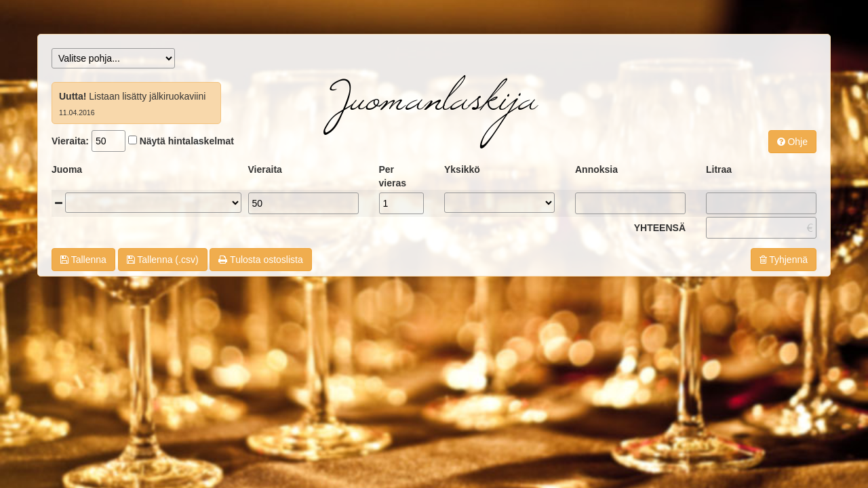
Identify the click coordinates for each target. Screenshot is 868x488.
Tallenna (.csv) (163, 260)
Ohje (792, 142)
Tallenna (83, 260)
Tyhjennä (784, 260)
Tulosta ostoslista (260, 260)
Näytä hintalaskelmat (187, 141)
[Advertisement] (434, 334)
